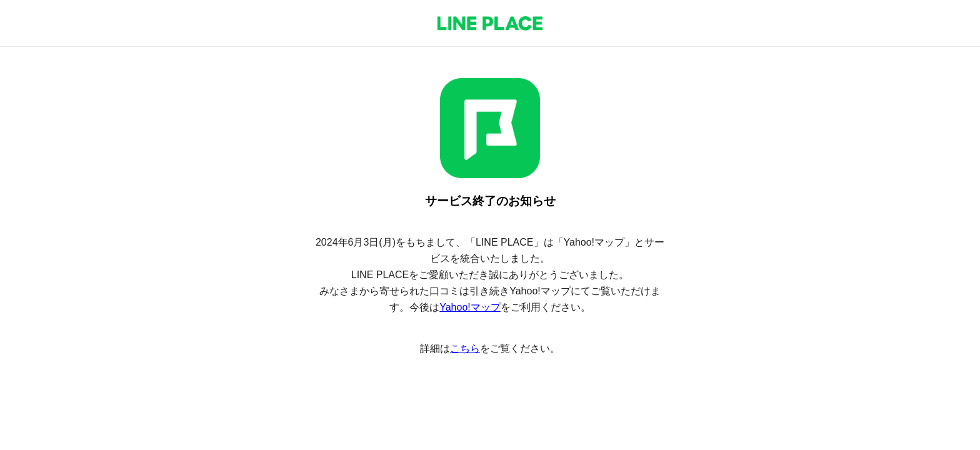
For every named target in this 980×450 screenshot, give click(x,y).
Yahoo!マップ (470, 307)
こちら (465, 348)
